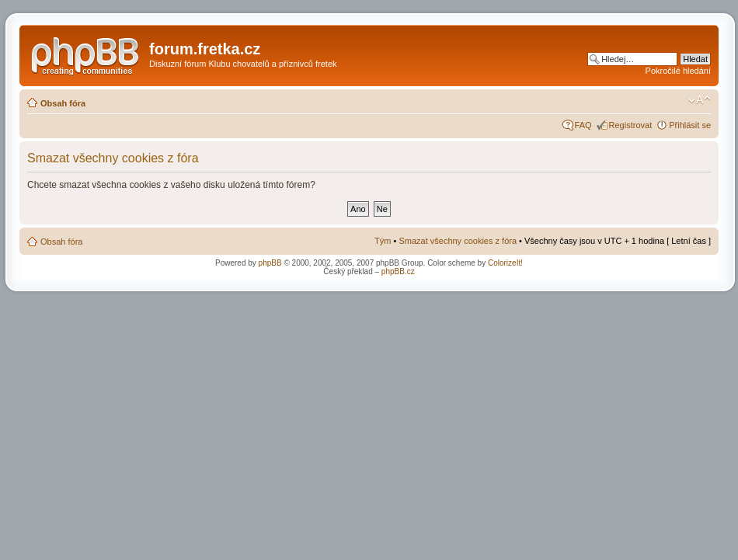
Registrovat (631, 125)
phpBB (270, 263)
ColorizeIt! (505, 263)
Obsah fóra (63, 103)
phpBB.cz (398, 271)
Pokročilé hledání (678, 71)
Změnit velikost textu (700, 100)
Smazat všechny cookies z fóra (458, 241)
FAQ (583, 125)
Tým (383, 241)
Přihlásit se (690, 125)
